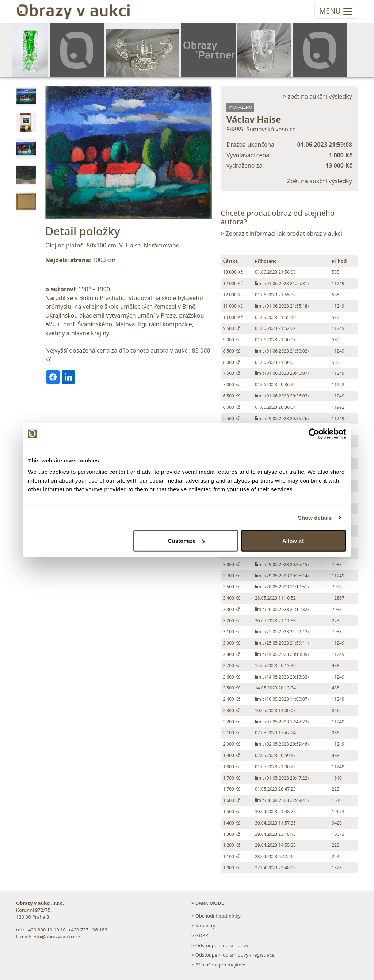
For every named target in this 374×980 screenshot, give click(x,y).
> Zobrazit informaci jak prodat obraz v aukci (281, 234)
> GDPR (200, 935)
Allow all (293, 541)
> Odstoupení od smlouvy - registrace (233, 955)
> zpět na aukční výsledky (317, 96)
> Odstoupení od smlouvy (220, 945)
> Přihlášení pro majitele (218, 965)
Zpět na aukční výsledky (320, 181)
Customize (186, 541)
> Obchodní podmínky (216, 916)
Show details (315, 517)
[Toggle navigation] (336, 11)
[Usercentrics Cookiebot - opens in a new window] (314, 434)
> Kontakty (203, 926)
